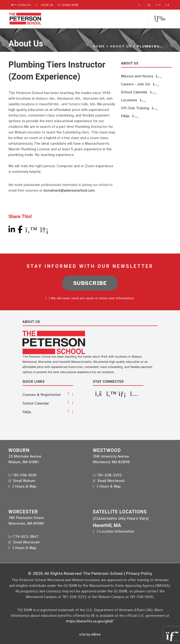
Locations (133, 100)
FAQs (130, 116)
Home (99, 46)
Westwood (107, 450)
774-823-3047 (24, 536)
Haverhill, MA (107, 525)
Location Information (117, 531)
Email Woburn (24, 481)
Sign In (45, 5)
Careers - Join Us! (140, 84)
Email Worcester (26, 542)
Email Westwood (111, 481)
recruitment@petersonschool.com (68, 190)
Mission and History (141, 76)
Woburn (19, 450)
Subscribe (69, 5)
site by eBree (90, 634)
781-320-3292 (107, 475)
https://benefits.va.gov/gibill (90, 621)
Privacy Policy (139, 573)
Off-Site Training (139, 108)
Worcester (23, 511)
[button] (160, 19)
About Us (121, 46)
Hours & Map (26, 486)
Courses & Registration (42, 394)
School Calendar (139, 92)
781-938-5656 (22, 475)
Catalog (21, 5)
